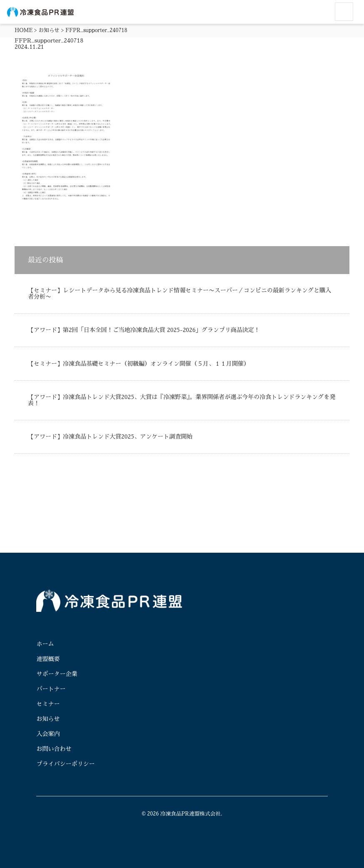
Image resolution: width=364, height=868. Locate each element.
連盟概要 (48, 659)
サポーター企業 (57, 674)
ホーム (45, 644)
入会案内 (48, 734)
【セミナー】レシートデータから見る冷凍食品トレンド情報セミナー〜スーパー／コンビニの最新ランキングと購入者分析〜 (180, 293)
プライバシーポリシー (65, 764)
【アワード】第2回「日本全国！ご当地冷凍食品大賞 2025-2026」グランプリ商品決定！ (144, 330)
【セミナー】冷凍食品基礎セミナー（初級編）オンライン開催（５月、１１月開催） (139, 364)
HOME (24, 30)
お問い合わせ (54, 749)
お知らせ (49, 30)
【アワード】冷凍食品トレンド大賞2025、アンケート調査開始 (110, 436)
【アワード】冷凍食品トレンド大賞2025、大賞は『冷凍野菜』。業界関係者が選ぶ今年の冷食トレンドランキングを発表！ (182, 400)
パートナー (51, 689)
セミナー (48, 704)
